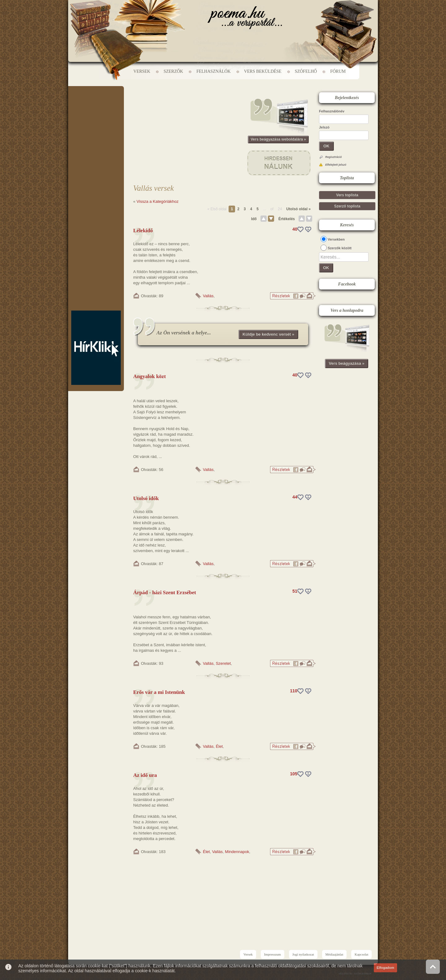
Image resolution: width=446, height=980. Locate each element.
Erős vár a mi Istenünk (159, 692)
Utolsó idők (146, 498)
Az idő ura (145, 775)
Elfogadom (385, 968)
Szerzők (173, 71)
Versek (142, 71)
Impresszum (273, 954)
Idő (254, 219)
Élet (219, 746)
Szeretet (223, 663)
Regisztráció (334, 157)
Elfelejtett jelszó (336, 165)
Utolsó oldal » (298, 209)
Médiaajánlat (334, 954)
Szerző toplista (347, 206)
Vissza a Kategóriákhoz (158, 201)
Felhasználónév (332, 111)
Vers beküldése (263, 71)
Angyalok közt (149, 376)
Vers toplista (347, 195)
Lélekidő (143, 231)
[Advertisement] (96, 105)
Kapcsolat (361, 954)
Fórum (338, 71)
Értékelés (287, 219)
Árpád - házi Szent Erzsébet (165, 592)
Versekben (336, 239)
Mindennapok (237, 852)
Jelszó (324, 127)
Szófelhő (306, 71)
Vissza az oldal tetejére (433, 967)
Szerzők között (340, 248)
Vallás (208, 296)
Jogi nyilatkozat (303, 954)
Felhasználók (213, 71)
